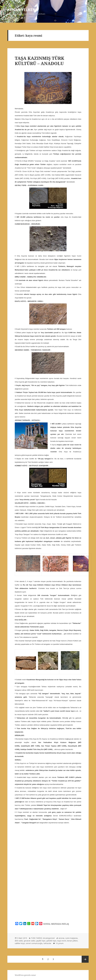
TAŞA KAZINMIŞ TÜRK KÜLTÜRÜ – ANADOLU (39, 61)
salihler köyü (20, 943)
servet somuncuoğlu (34, 943)
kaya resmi (62, 941)
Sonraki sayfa (85, 959)
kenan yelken (72, 941)
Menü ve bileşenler (85, 15)
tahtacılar (47, 943)
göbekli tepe (51, 941)
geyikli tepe (41, 941)
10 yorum (59, 943)
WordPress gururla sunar (25, 975)
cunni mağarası (71, 938)
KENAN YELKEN (21, 10)
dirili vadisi (19, 941)
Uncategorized (49, 938)
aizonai (61, 938)
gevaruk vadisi (30, 941)
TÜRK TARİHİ (36, 938)
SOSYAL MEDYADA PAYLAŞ (56, 924)
